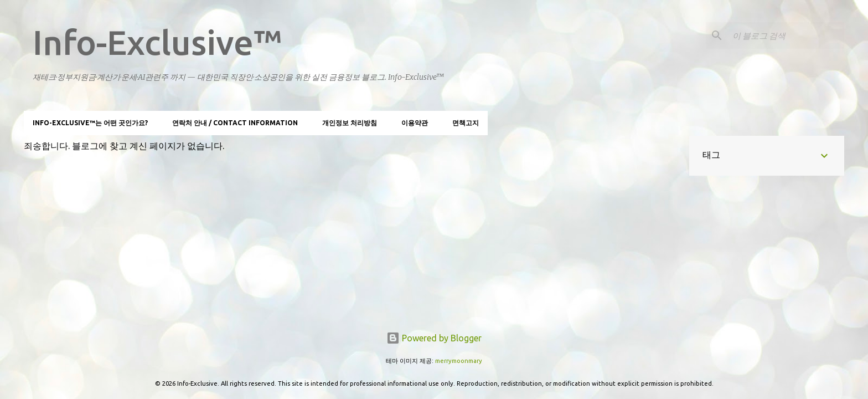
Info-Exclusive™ (157, 42)
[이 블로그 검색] (786, 35)
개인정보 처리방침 (350, 123)
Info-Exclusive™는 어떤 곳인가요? (90, 123)
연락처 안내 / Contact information (235, 123)
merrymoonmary (459, 361)
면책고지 (466, 123)
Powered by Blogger (434, 338)
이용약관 (415, 123)
